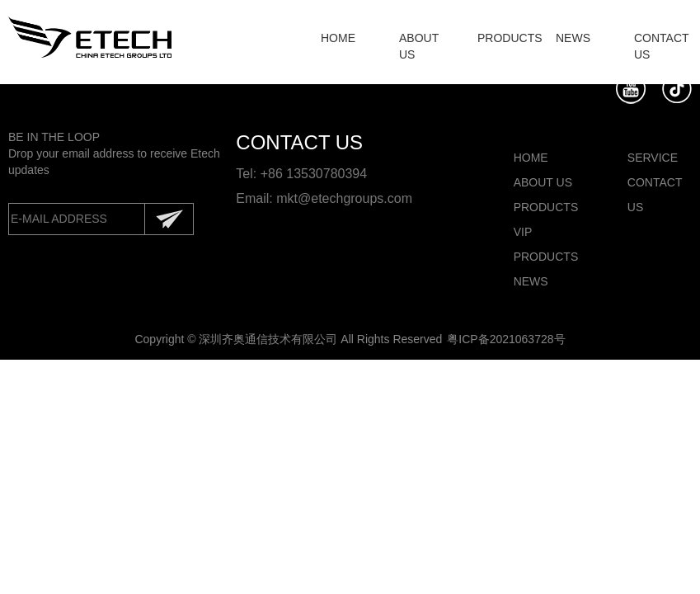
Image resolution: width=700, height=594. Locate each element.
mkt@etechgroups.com (344, 198)
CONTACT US (655, 195)
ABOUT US (543, 182)
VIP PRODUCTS (546, 244)
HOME (338, 38)
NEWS (573, 38)
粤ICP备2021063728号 (506, 339)
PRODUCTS (510, 38)
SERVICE (653, 158)
